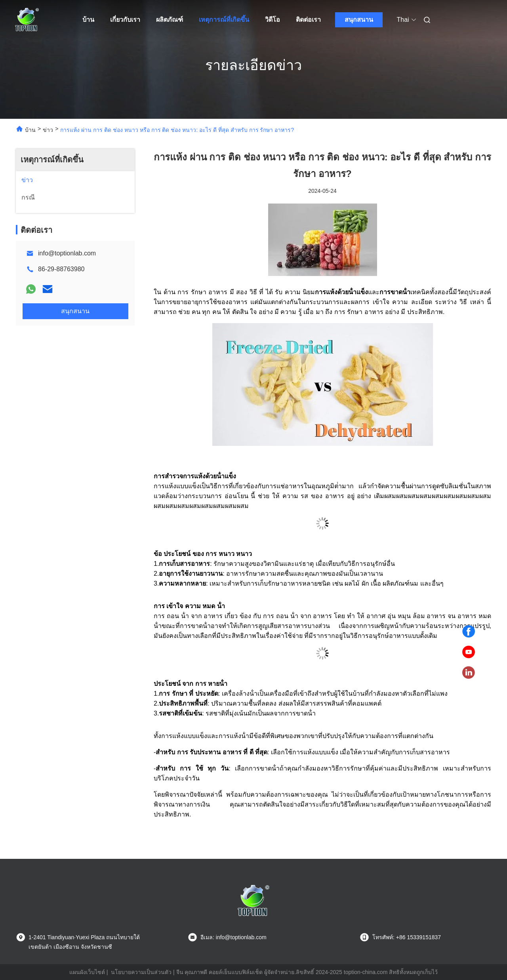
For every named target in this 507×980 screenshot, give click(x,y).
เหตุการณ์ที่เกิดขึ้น (224, 20)
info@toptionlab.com (67, 253)
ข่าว (48, 130)
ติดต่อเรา (308, 20)
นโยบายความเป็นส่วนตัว (141, 972)
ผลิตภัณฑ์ (170, 20)
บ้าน (88, 20)
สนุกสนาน (359, 20)
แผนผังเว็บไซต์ (87, 972)
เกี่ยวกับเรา (125, 20)
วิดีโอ (273, 20)
